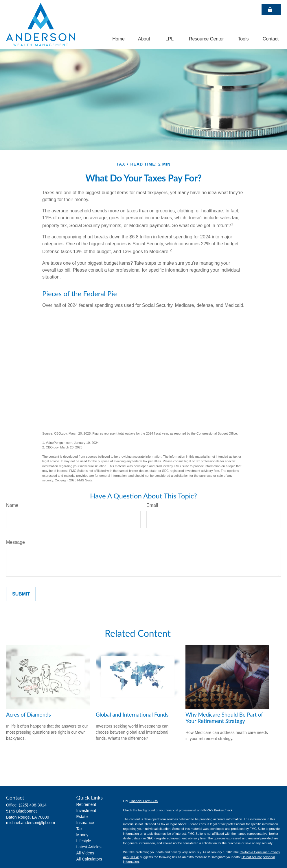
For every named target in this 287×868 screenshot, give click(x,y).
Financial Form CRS (144, 801)
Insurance (85, 823)
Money (82, 835)
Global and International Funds (132, 715)
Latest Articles (89, 847)
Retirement (86, 804)
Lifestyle (84, 841)
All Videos (85, 853)
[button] (118, 39)
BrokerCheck (223, 810)
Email (152, 505)
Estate (82, 817)
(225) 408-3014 (33, 805)
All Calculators (89, 859)
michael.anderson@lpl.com (31, 823)
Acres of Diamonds (28, 715)
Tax (80, 829)
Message (15, 542)
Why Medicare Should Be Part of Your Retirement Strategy (224, 718)
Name (12, 505)
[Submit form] (21, 594)
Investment (86, 810)
